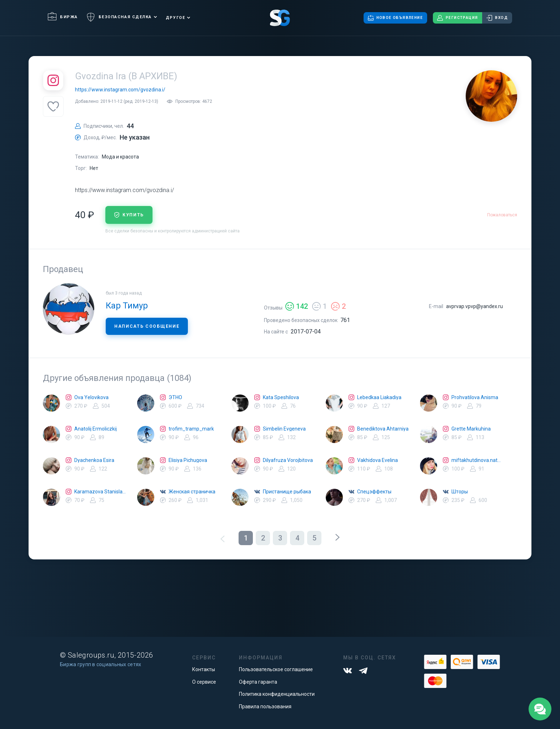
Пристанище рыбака (287, 492)
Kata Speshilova (281, 397)
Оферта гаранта (258, 682)
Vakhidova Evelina (377, 460)
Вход (497, 18)
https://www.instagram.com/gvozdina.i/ (120, 90)
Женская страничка (192, 492)
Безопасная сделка (119, 17)
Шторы (460, 492)
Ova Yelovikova (91, 397)
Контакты (204, 669)
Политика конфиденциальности (277, 694)
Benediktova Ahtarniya (383, 429)
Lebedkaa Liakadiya (379, 397)
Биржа (63, 17)
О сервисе (204, 682)
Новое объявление (395, 18)
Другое (175, 18)
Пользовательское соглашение (276, 669)
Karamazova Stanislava (100, 492)
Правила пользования (265, 707)
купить (129, 215)
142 (297, 306)
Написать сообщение (147, 326)
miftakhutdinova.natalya (477, 460)
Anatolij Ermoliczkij (96, 429)
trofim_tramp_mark (191, 429)
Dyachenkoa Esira (94, 460)
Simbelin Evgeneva (284, 429)
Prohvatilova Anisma (475, 397)
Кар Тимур (127, 306)
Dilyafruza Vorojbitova (288, 460)
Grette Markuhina (471, 429)
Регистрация (457, 18)
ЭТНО (175, 397)
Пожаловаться (502, 215)
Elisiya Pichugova (188, 460)
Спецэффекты (374, 492)
